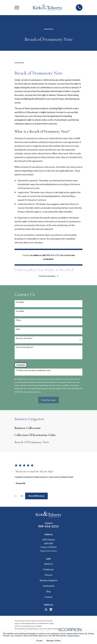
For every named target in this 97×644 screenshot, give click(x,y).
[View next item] (21, 496)
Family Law (48, 570)
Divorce (49, 575)
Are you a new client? (24, 338)
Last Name (20, 311)
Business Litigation (49, 581)
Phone (18, 320)
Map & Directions (49, 551)
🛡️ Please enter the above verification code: (33, 371)
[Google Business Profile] (51, 610)
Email (18, 330)
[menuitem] (48, 428)
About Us (49, 564)
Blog (49, 592)
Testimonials (49, 586)
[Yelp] (46, 610)
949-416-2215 (49, 527)
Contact (48, 597)
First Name (20, 302)
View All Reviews (36, 496)
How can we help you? (25, 348)
